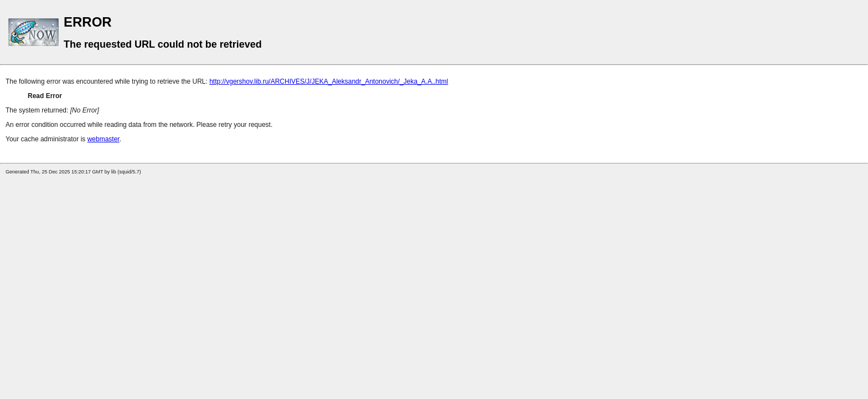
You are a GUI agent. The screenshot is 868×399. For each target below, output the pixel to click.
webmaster (104, 139)
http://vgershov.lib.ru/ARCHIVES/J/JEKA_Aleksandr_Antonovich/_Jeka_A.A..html (329, 81)
